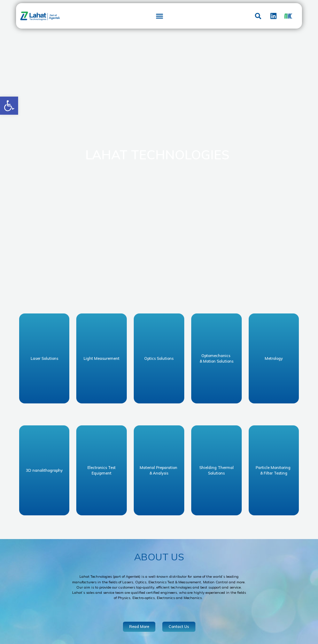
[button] (9, 106)
